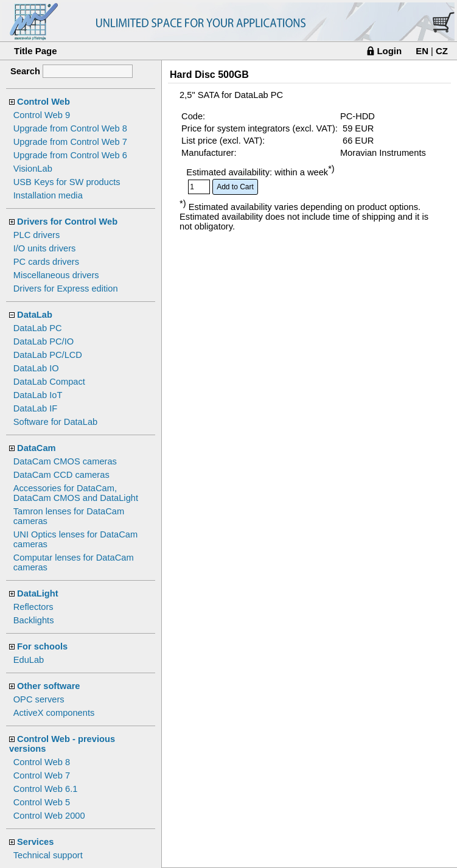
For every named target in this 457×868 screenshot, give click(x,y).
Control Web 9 (42, 115)
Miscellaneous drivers (56, 275)
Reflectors (33, 607)
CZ (442, 51)
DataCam (37, 448)
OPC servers (39, 699)
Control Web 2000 (49, 816)
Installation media (48, 195)
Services (35, 842)
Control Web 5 (42, 802)
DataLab (35, 315)
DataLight (38, 593)
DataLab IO (36, 368)
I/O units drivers (45, 248)
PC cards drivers (46, 262)
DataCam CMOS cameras (65, 461)
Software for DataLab (56, 422)
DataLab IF (36, 408)
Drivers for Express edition (66, 289)
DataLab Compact (49, 382)
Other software (48, 686)
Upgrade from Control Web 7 (70, 142)
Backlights (34, 620)
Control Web (44, 102)
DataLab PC (38, 328)
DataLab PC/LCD (48, 355)
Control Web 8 (42, 762)
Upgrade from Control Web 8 (70, 128)
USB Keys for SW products (67, 182)
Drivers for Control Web (67, 222)
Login (389, 51)
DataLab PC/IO (44, 341)
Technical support (48, 855)
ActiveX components (54, 713)
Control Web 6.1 (46, 789)
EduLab (29, 660)
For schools (42, 646)
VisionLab (33, 169)
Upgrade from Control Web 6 (70, 155)
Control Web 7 (42, 775)
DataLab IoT (38, 395)
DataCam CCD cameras (61, 475)
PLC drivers (37, 235)
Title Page (36, 51)
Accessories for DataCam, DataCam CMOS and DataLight (76, 493)
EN (422, 51)
